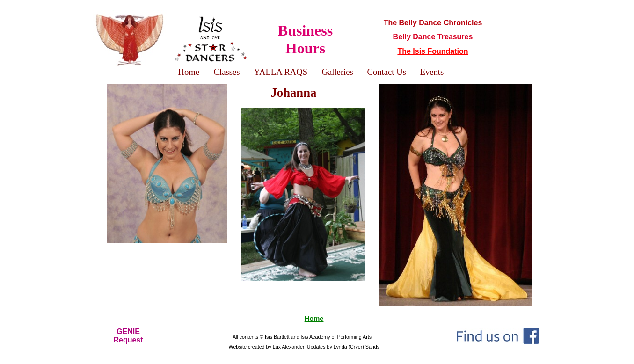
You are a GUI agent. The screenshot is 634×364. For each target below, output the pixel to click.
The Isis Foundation (433, 51)
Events (432, 72)
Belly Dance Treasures (433, 37)
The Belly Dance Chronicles (433, 23)
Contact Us (387, 72)
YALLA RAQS (281, 72)
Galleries (338, 72)
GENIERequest (128, 336)
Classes (227, 72)
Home (314, 319)
